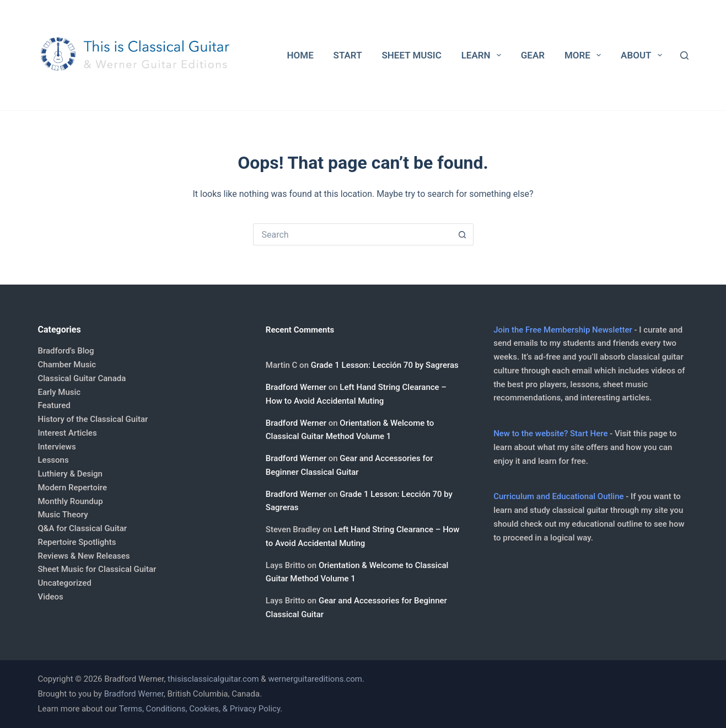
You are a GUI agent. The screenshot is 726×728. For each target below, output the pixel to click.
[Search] (684, 55)
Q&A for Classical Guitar (83, 528)
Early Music (60, 392)
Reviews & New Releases (84, 556)
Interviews (57, 447)
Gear (533, 55)
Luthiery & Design (70, 474)
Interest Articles (68, 433)
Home (300, 55)
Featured (54, 405)
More (585, 55)
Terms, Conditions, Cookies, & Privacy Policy (200, 709)
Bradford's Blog (66, 351)
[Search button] (463, 234)
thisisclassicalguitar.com (213, 679)
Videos (51, 597)
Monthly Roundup (71, 501)
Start (348, 55)
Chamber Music (67, 365)
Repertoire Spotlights (77, 542)
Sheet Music (411, 55)
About (644, 55)
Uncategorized (65, 583)
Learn (483, 55)
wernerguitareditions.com (315, 679)
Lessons (53, 460)
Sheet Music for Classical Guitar (97, 569)
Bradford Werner (296, 387)
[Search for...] (352, 234)
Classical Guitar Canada (82, 378)
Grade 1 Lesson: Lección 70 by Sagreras (385, 365)
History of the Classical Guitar (93, 419)
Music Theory (63, 515)
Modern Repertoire (72, 488)
